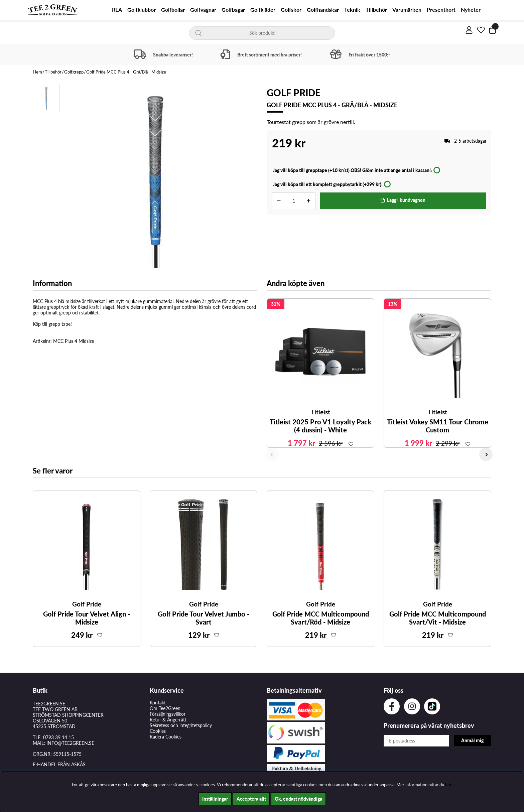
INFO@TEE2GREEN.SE (70, 743)
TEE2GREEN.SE (49, 704)
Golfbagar (233, 10)
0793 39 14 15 (58, 737)
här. (449, 785)
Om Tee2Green (165, 708)
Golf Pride (294, 93)
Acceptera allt (251, 799)
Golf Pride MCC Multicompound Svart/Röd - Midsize (321, 618)
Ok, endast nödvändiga (298, 799)
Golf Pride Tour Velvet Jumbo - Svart (204, 618)
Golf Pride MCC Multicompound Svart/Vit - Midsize (438, 618)
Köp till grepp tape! (52, 324)
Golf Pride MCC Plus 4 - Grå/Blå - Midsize (126, 72)
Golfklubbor (142, 10)
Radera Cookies (166, 737)
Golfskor (291, 10)
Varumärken (407, 10)
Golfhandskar (323, 10)
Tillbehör (376, 10)
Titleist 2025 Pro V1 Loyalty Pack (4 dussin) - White (320, 426)
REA (117, 10)
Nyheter (471, 10)
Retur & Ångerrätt (168, 720)
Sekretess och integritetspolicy (181, 725)
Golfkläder (263, 10)
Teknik (352, 10)
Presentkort (441, 10)
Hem (37, 72)
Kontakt (158, 703)
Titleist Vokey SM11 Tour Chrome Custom (438, 426)
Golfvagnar (203, 10)
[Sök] (262, 33)
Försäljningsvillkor (168, 714)
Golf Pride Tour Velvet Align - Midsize (87, 618)
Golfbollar (173, 10)
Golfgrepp (74, 72)
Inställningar (215, 799)
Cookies (158, 731)
